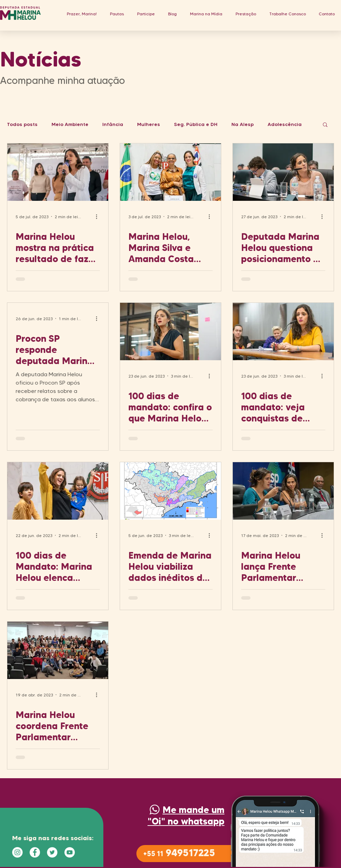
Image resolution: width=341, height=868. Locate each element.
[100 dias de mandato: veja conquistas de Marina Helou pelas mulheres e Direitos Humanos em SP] (283, 332)
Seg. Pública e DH (196, 124)
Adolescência (285, 124)
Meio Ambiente (70, 124)
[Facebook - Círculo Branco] (35, 852)
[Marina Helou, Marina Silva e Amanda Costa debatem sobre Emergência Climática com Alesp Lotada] (170, 172)
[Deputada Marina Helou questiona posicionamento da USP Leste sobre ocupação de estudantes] (283, 172)
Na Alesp (243, 124)
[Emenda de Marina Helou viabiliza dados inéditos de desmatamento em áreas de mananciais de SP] (170, 491)
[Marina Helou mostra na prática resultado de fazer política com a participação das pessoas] (58, 172)
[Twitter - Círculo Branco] (52, 852)
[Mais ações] (99, 216)
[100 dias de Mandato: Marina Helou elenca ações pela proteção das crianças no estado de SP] (58, 491)
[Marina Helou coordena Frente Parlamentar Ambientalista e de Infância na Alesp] (58, 650)
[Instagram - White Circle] (17, 852)
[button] (117, 14)
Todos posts (22, 124)
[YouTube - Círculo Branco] (70, 852)
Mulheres (149, 124)
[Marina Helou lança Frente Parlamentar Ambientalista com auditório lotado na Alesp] (283, 491)
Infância (113, 124)
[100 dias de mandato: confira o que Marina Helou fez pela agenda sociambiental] (170, 332)
